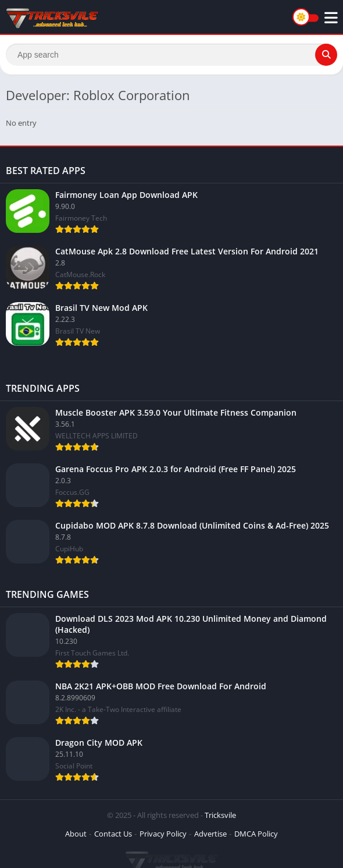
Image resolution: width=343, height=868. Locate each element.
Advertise (210, 834)
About (76, 834)
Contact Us (113, 834)
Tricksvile (220, 815)
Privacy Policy (163, 834)
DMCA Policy (256, 834)
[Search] (172, 55)
